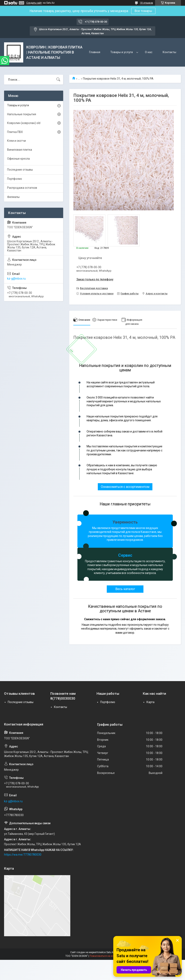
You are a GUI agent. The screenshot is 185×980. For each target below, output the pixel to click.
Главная (95, 52)
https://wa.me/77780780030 (23, 855)
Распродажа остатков (22, 188)
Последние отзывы (20, 170)
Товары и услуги (122, 52)
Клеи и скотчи (17, 141)
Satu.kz (111, 952)
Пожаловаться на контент (105, 956)
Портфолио (15, 179)
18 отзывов (146, 3)
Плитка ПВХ (15, 132)
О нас (149, 52)
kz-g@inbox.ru (16, 279)
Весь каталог (125, 589)
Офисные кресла (18, 159)
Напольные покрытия (22, 114)
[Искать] (58, 80)
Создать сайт (34, 3)
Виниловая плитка (20, 150)
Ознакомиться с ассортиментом (125, 487)
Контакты (169, 52)
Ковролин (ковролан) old (24, 123)
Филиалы (13, 197)
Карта (150, 702)
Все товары (143, 11)
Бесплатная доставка (94, 288)
